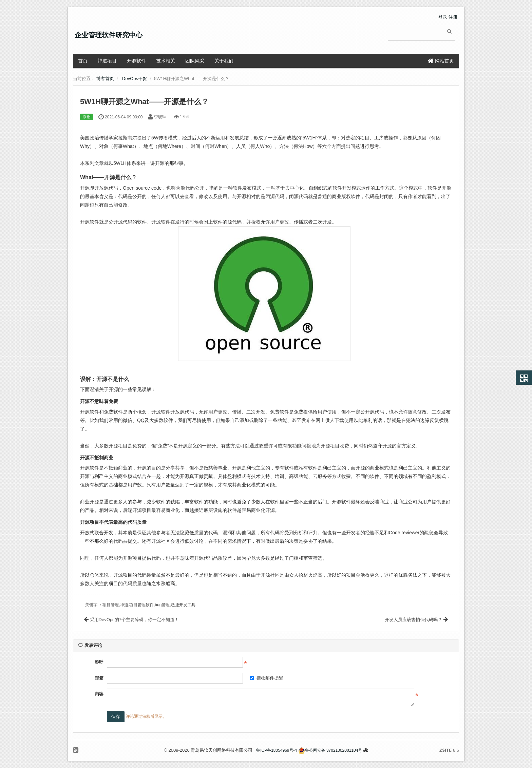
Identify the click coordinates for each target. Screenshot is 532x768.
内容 (99, 694)
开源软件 (136, 61)
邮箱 (99, 678)
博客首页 (105, 79)
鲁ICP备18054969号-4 (277, 750)
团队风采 (195, 61)
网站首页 (441, 61)
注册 (453, 17)
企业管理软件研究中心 (109, 35)
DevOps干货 (135, 79)
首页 (83, 61)
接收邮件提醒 (266, 678)
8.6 (449, 751)
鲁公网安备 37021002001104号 (330, 750)
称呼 (99, 662)
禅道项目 (107, 61)
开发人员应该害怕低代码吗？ (416, 620)
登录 (443, 17)
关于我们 (224, 61)
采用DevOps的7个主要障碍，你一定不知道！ (131, 620)
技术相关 (166, 61)
